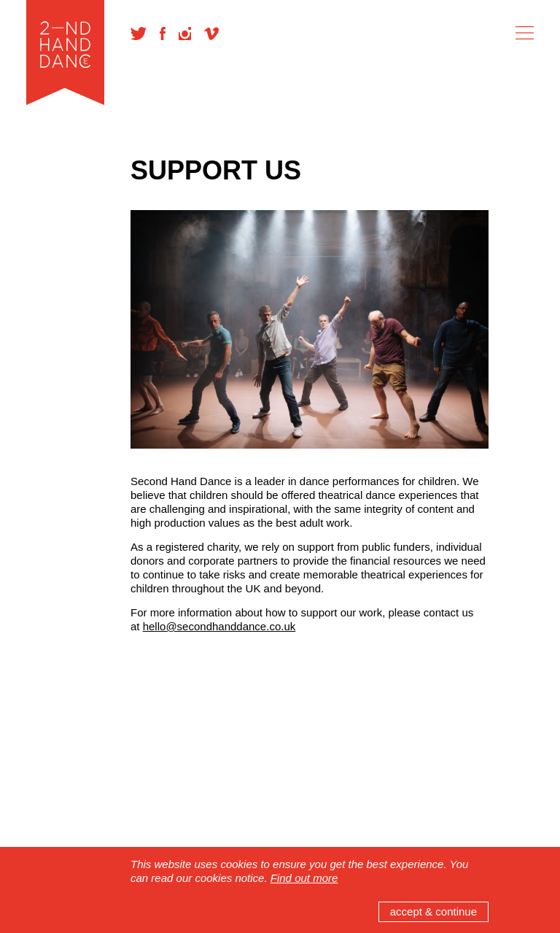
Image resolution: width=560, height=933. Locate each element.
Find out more (304, 878)
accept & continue (433, 911)
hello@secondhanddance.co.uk (219, 626)
